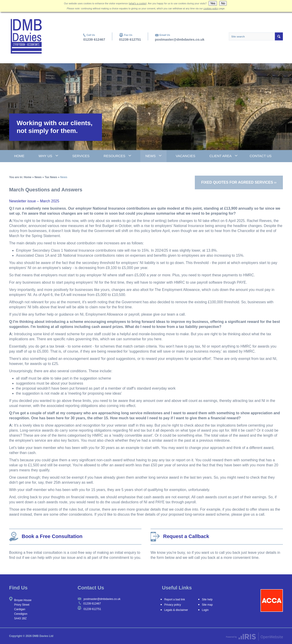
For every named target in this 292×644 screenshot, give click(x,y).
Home (19, 156)
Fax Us (128, 35)
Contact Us (261, 156)
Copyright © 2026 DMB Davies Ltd (31, 636)
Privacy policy (173, 605)
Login (205, 610)
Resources (114, 156)
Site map (207, 605)
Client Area (220, 156)
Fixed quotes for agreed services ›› (239, 182)
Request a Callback (180, 537)
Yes (213, 3)
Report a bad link (175, 599)
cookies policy (211, 8)
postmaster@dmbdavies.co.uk (180, 39)
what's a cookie (138, 3)
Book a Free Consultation (46, 537)
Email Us (165, 35)
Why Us (45, 156)
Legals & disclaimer (176, 610)
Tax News (51, 177)
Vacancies (185, 156)
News (150, 156)
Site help (207, 599)
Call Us (91, 35)
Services (81, 156)
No (223, 3)
